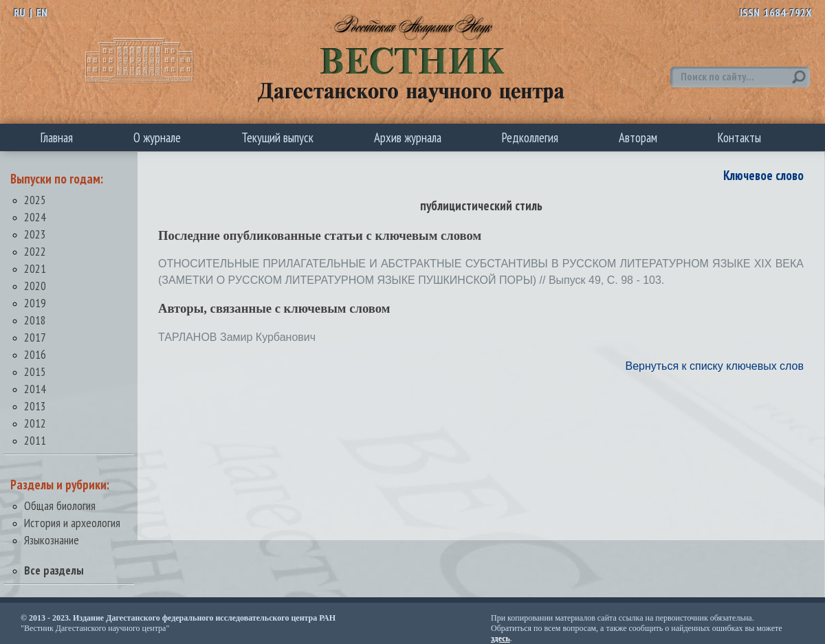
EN (42, 12)
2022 (35, 251)
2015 (35, 371)
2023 (35, 234)
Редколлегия (530, 137)
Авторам (638, 137)
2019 (35, 303)
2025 (35, 200)
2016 (35, 354)
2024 (35, 217)
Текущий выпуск (277, 137)
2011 (35, 440)
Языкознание (52, 540)
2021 (35, 268)
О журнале (157, 137)
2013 (35, 406)
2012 (35, 423)
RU (20, 12)
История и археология (72, 523)
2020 (35, 286)
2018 (35, 320)
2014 (35, 389)
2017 (35, 337)
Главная (57, 137)
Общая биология (60, 506)
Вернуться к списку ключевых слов (714, 366)
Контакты (739, 137)
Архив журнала (408, 137)
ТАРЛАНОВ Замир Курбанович (237, 337)
